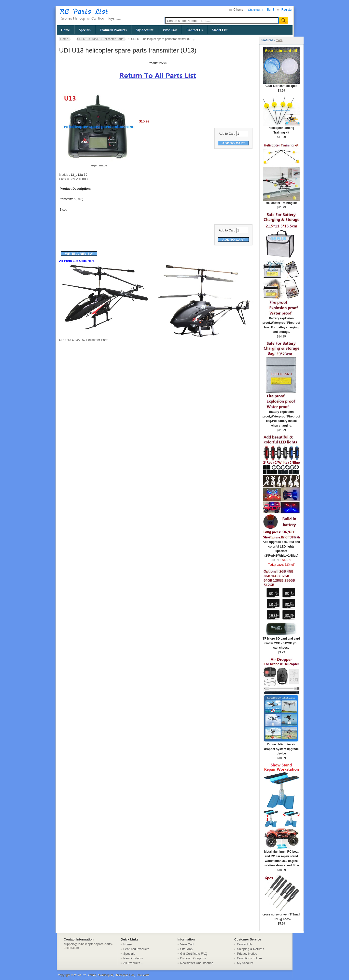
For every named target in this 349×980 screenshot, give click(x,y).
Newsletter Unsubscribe (197, 963)
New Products (133, 958)
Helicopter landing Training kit (281, 129)
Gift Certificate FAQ (194, 954)
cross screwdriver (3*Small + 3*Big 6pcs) (281, 915)
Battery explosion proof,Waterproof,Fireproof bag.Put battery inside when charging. (281, 417)
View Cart (170, 30)
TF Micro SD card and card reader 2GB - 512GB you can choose (281, 642)
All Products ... (133, 963)
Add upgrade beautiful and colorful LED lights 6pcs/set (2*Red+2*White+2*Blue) (281, 547)
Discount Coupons (193, 958)
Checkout (254, 10)
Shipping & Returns (251, 949)
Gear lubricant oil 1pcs (281, 84)
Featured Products (113, 30)
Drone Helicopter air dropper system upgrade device (281, 747)
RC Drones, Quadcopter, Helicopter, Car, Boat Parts (115, 975)
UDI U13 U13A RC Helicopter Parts (100, 39)
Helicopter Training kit (281, 201)
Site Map (187, 949)
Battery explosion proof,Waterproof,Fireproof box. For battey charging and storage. (281, 324)
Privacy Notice (247, 954)
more (279, 40)
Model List (220, 30)
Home (65, 30)
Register (287, 10)
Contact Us (195, 30)
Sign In (271, 10)
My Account (145, 30)
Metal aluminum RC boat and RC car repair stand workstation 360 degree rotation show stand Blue (281, 857)
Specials (85, 30)
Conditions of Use (249, 958)
